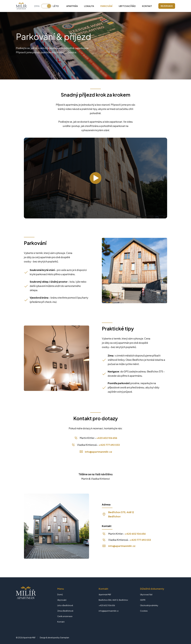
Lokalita (89, 6)
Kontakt (147, 6)
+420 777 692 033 (109, 445)
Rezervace (167, 6)
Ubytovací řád (127, 6)
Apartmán (72, 6)
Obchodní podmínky (149, 605)
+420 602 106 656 (107, 438)
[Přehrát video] (95, 178)
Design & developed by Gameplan (54, 637)
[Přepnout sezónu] (46, 6)
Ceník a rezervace (65, 616)
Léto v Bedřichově (65, 605)
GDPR (143, 600)
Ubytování (62, 600)
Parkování (106, 6)
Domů (60, 594)
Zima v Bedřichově (65, 611)
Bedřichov (114, 516)
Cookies (144, 611)
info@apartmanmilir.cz (98, 452)
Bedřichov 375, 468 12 (121, 512)
